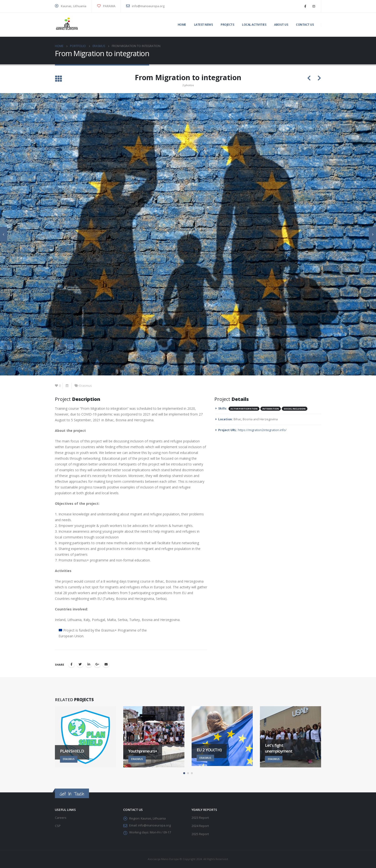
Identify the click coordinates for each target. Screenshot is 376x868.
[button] (184, 773)
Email (106, 664)
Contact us (305, 25)
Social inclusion (295, 409)
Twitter (80, 664)
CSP (58, 826)
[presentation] (4, 234)
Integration (271, 409)
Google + (97, 664)
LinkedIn (89, 664)
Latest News (203, 25)
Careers (61, 818)
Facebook (71, 664)
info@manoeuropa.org (145, 6)
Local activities (254, 25)
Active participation (244, 409)
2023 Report (200, 818)
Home (182, 25)
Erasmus (86, 386)
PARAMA (106, 6)
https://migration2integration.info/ (262, 430)
